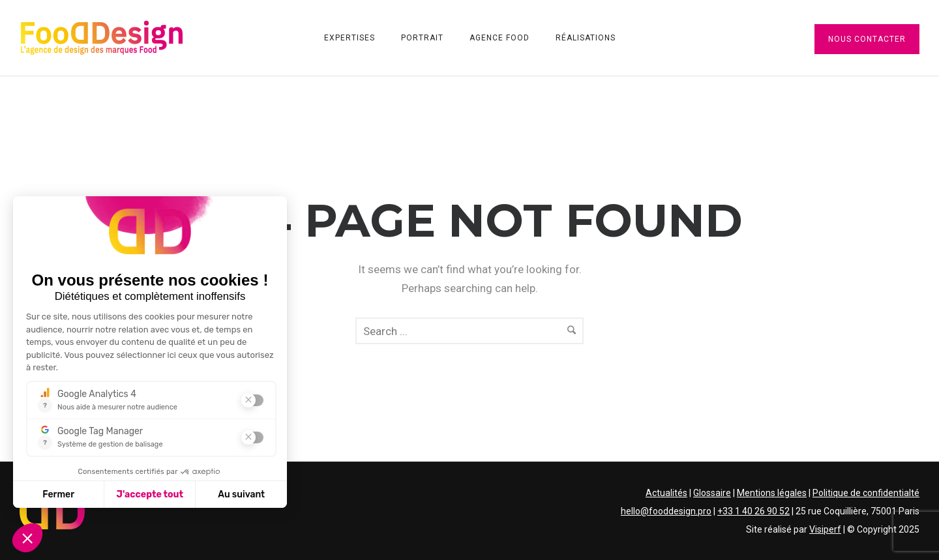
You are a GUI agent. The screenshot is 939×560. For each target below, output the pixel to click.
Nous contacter (867, 39)
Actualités (666, 493)
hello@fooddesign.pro (666, 511)
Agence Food (499, 38)
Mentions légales (772, 493)
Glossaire (712, 493)
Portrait (422, 38)
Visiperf (825, 529)
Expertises (350, 38)
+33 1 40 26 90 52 (753, 511)
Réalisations (586, 38)
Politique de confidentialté (866, 493)
